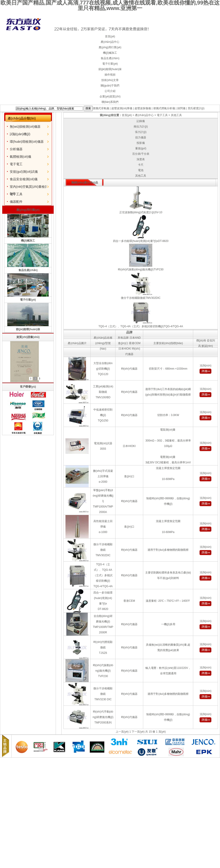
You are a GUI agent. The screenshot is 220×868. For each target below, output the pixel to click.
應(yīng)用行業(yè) (110, 47)
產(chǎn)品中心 (110, 42)
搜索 (88, 108)
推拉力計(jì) (141, 127)
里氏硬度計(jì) (196, 108)
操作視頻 (110, 75)
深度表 (141, 159)
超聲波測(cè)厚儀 (122, 108)
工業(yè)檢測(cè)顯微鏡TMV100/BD (103, 392)
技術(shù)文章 (110, 80)
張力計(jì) (141, 132)
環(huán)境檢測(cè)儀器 (27, 142)
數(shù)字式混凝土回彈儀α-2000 (103, 476)
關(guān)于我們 (110, 86)
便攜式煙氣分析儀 (164, 108)
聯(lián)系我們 (110, 102)
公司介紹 (110, 91)
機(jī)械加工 (110, 53)
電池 (141, 170)
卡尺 (141, 165)
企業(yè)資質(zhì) (110, 96)
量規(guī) (141, 148)
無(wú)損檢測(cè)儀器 (25, 127)
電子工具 (16, 194)
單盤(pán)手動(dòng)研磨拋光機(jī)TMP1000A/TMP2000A (103, 501)
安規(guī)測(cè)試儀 (24, 172)
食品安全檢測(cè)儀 (24, 179)
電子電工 (16, 164)
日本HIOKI (125, 349)
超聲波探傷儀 (143, 108)
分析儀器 (16, 149)
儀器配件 (16, 202)
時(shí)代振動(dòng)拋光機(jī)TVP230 (103, 671)
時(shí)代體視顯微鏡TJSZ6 (103, 647)
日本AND (135, 338)
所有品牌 (123, 338)
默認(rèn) (207, 346)
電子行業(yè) (110, 64)
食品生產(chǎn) (110, 58)
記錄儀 (141, 121)
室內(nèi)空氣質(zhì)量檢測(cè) (29, 187)
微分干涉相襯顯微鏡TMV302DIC (103, 550)
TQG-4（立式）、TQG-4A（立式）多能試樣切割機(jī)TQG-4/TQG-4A (103, 575)
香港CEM (135, 343)
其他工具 (176, 115)
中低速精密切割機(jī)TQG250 (103, 415)
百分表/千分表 (141, 154)
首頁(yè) (110, 36)
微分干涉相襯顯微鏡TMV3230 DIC (103, 694)
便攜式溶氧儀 (101, 108)
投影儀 (141, 143)
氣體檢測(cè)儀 (20, 157)
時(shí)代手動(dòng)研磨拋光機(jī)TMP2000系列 (103, 717)
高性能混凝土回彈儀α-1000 (103, 527)
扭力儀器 (141, 137)
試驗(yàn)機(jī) (20, 134)
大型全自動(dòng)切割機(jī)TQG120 (103, 369)
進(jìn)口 (123, 343)
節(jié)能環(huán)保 (110, 69)
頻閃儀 (181, 108)
